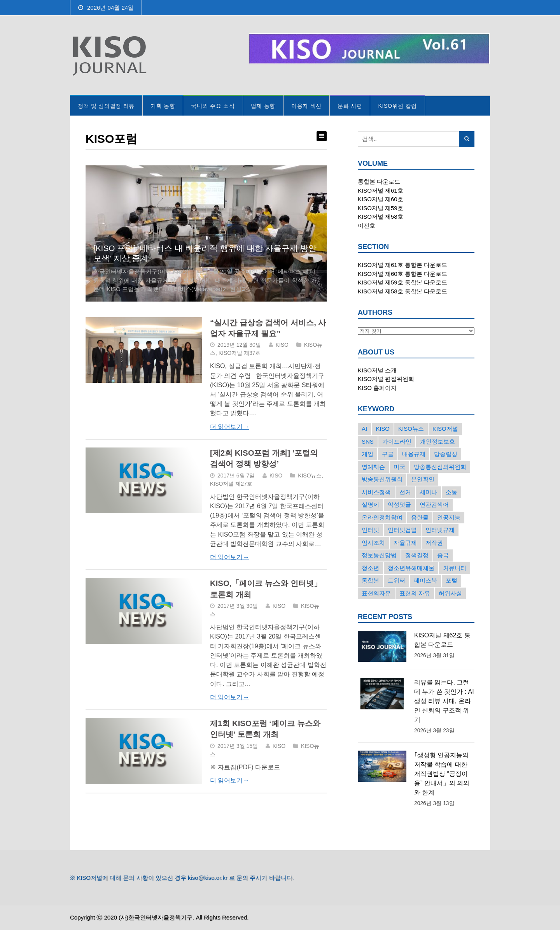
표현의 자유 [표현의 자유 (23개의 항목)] (415, 593)
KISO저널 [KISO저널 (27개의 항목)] (445, 429)
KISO (282, 345)
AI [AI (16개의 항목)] (364, 429)
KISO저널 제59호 (381, 208)
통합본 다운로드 (379, 182)
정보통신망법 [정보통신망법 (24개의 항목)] (379, 555)
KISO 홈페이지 (377, 388)
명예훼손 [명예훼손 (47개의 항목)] (373, 467)
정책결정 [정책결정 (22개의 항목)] (417, 555)
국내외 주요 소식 (213, 106)
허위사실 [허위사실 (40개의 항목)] (450, 593)
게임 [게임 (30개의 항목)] (367, 454)
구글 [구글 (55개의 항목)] (388, 454)
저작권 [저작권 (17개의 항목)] (434, 543)
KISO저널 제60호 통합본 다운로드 (402, 274)
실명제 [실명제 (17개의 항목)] (370, 504)
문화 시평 (350, 106)
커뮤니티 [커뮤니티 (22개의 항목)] (455, 568)
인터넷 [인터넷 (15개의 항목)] (370, 530)
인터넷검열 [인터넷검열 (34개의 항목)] (402, 530)
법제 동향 (263, 106)
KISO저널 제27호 (231, 484)
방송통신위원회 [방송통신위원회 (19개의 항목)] (382, 479)
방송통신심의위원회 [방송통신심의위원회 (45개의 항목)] (440, 467)
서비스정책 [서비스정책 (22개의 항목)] (376, 492)
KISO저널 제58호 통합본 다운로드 (402, 291)
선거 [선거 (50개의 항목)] (405, 492)
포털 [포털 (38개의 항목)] (451, 580)
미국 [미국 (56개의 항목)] (399, 467)
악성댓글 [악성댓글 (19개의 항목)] (399, 504)
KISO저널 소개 (377, 370)
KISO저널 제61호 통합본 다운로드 (402, 265)
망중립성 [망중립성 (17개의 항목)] (446, 454)
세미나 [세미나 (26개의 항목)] (428, 492)
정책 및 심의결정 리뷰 (106, 106)
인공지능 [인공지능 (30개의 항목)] (449, 517)
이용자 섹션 (306, 106)
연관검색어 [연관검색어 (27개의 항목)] (434, 504)
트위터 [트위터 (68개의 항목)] (396, 580)
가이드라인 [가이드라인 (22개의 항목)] (397, 441)
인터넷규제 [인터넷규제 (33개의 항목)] (440, 530)
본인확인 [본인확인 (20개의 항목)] (423, 479)
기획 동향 (163, 106)
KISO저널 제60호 (381, 199)
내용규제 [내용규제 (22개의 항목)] (414, 454)
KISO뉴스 (310, 476)
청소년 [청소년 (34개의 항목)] (370, 568)
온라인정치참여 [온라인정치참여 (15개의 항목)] (382, 517)
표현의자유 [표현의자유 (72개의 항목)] (376, 593)
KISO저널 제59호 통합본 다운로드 (402, 282)
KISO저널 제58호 (381, 217)
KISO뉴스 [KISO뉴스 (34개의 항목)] (411, 429)
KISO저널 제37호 (240, 353)
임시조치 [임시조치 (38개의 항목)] (373, 543)
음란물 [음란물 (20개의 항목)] (420, 517)
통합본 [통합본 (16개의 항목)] (370, 580)
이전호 (367, 225)
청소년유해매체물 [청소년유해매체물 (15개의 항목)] (411, 568)
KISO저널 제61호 (381, 190)
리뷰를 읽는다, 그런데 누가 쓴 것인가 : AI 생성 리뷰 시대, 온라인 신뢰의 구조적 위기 (444, 701)
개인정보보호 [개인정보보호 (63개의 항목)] (437, 441)
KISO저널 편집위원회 (386, 379)
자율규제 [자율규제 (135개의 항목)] (405, 543)
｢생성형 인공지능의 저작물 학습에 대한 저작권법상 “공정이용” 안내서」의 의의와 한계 (442, 774)
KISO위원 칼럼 (397, 106)
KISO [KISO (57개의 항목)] (383, 429)
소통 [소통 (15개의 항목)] (451, 492)
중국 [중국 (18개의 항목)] (443, 555)
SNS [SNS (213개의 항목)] (368, 441)
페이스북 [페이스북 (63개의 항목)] (425, 580)
